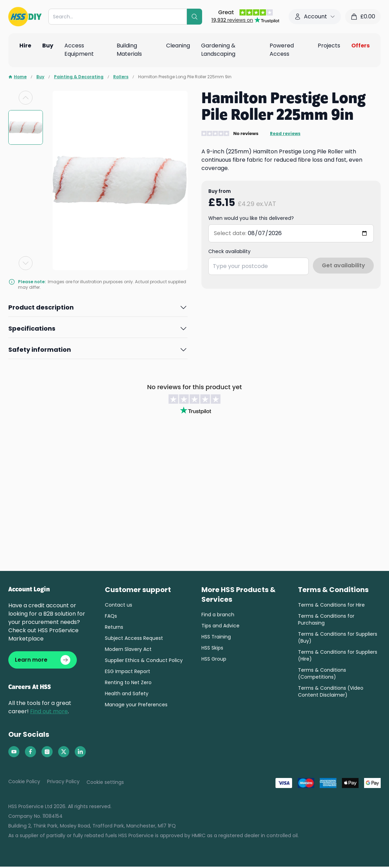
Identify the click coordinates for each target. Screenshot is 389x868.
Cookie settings (105, 784)
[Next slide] (26, 263)
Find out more (49, 713)
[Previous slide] (26, 98)
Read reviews (285, 134)
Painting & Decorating (79, 77)
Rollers (121, 77)
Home (17, 77)
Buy (40, 77)
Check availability (229, 251)
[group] (26, 127)
